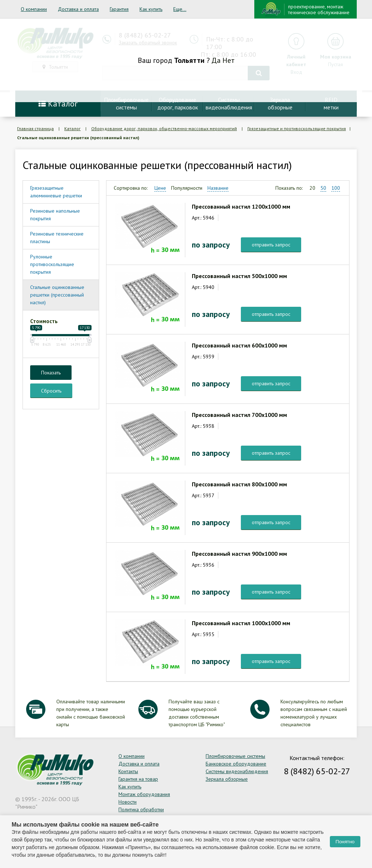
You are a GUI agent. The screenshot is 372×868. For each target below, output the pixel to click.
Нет (229, 60)
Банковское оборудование (236, 764)
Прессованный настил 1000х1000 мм (241, 623)
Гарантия (119, 9)
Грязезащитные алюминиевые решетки (56, 192)
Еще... (180, 9)
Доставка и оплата (78, 9)
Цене (160, 188)
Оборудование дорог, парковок (178, 103)
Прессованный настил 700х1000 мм (239, 415)
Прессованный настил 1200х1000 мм (241, 206)
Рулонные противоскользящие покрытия (52, 264)
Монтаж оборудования (144, 794)
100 (336, 188)
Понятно (345, 842)
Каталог (58, 104)
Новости (128, 802)
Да (216, 60)
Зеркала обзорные (227, 779)
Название (218, 188)
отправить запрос (271, 245)
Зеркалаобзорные (280, 103)
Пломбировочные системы (235, 756)
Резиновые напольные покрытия (55, 215)
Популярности (187, 188)
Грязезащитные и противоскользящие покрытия (297, 128)
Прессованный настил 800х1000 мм (239, 484)
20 (312, 188)
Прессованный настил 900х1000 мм (239, 554)
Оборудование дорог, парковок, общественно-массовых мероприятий (164, 128)
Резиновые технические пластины (57, 238)
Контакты (128, 771)
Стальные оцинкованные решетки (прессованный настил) (57, 295)
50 (323, 188)
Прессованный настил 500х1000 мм (239, 276)
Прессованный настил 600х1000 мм (239, 345)
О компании (34, 9)
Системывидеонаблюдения (229, 103)
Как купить (151, 9)
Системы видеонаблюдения (237, 771)
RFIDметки (331, 103)
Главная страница (35, 128)
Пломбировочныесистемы (126, 103)
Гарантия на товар (138, 779)
